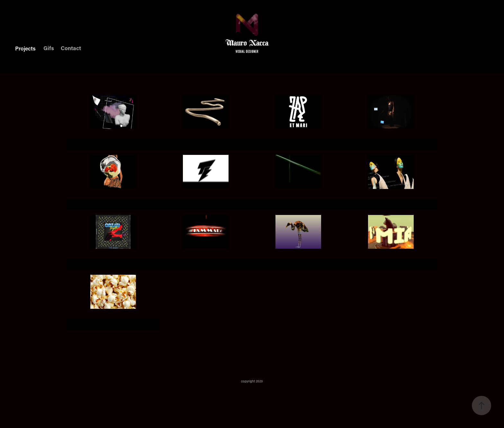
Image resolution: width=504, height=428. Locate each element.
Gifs (49, 48)
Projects (25, 48)
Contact (71, 48)
